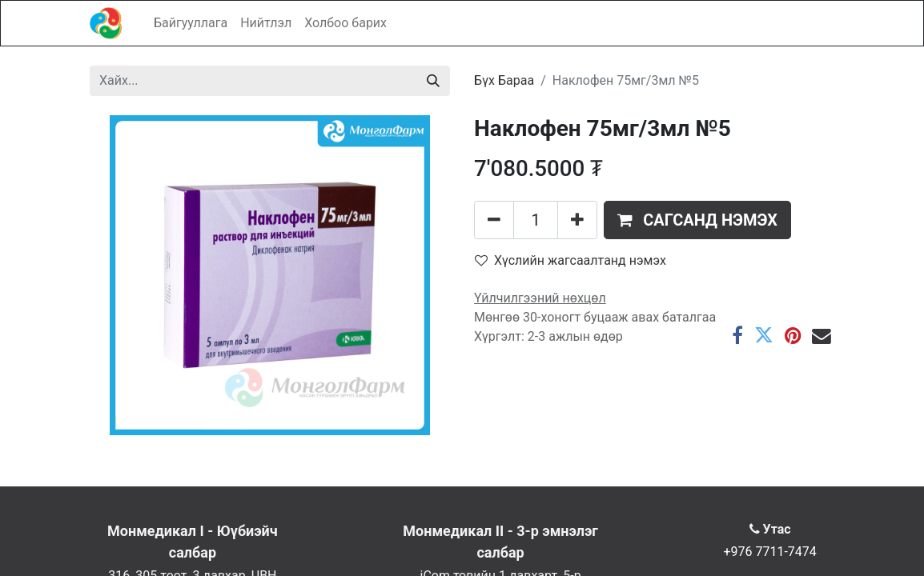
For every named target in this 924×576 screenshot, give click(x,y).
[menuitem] (191, 23)
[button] (697, 220)
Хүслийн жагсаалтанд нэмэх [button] (570, 260)
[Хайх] (433, 81)
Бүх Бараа (504, 80)
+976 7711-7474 (769, 552)
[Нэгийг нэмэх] (577, 220)
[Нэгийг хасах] (494, 220)
